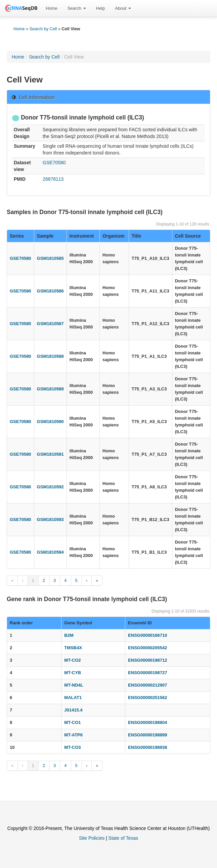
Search (77, 8)
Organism (113, 236)
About (123, 8)
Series (17, 236)
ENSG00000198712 (147, 660)
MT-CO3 (72, 747)
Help (101, 8)
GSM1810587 (50, 324)
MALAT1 (73, 698)
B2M (69, 635)
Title (137, 236)
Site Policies (92, 838)
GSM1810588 (50, 356)
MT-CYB (73, 673)
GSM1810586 (50, 291)
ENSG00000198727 (147, 673)
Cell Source (188, 236)
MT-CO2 (72, 660)
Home (52, 8)
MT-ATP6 (73, 735)
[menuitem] (52, 8)
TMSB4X (73, 648)
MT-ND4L (74, 685)
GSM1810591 (50, 454)
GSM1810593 (50, 519)
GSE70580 (54, 163)
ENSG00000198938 (147, 747)
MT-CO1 (72, 722)
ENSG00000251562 (147, 698)
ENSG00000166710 (147, 635)
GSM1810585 (50, 258)
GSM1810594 (50, 552)
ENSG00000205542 (147, 648)
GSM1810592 (50, 487)
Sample (45, 236)
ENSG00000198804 (147, 722)
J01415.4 (73, 710)
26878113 (53, 179)
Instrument (82, 236)
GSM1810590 (50, 422)
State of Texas (123, 838)
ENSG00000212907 (147, 685)
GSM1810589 (50, 389)
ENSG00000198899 (147, 735)
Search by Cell (43, 29)
